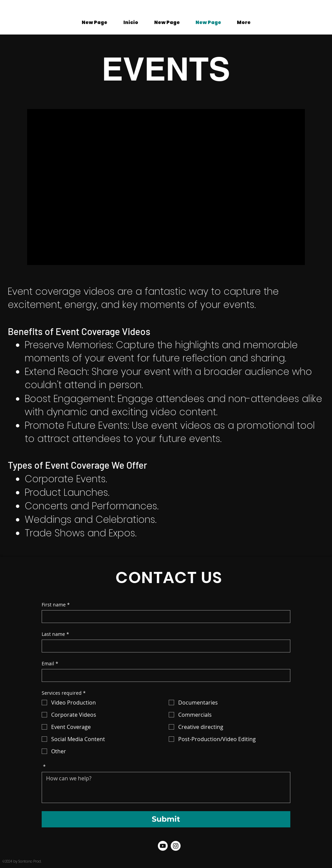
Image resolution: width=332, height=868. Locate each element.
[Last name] (164, 646)
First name (56, 605)
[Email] (164, 675)
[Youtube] (163, 846)
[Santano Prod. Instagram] (176, 846)
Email (50, 663)
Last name (55, 634)
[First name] (164, 617)
